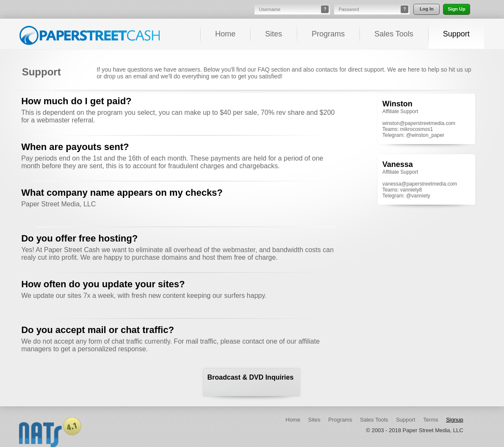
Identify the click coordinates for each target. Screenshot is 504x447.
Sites (274, 34)
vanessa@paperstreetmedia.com (420, 184)
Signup (454, 420)
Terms (431, 420)
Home (225, 34)
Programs (328, 34)
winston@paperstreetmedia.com (419, 123)
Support (456, 34)
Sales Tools (394, 34)
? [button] (325, 9)
